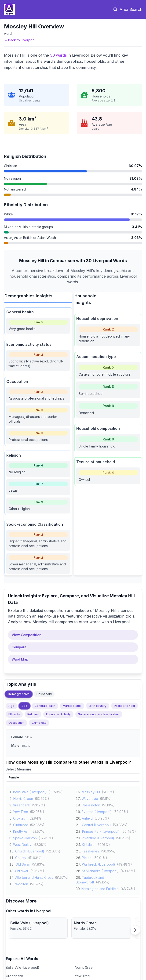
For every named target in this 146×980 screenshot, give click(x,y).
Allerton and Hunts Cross (34, 877)
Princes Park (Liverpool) (101, 831)
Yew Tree (21, 811)
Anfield (87, 818)
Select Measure (18, 769)
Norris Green (23, 798)
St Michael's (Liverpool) (100, 870)
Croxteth (20, 818)
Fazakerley (91, 851)
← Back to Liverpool (20, 40)
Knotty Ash (21, 831)
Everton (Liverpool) (97, 811)
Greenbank (22, 805)
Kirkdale (88, 844)
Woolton (22, 884)
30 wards (58, 55)
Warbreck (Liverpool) (99, 864)
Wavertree (90, 798)
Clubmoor (21, 824)
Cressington (91, 805)
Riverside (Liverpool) (98, 838)
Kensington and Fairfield (100, 888)
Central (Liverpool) (96, 824)
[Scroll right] (135, 930)
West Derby (22, 844)
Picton (87, 857)
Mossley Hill (91, 791)
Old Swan (23, 864)
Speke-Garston (25, 838)
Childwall (22, 870)
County (21, 857)
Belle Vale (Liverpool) (30, 791)
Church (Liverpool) (30, 851)
